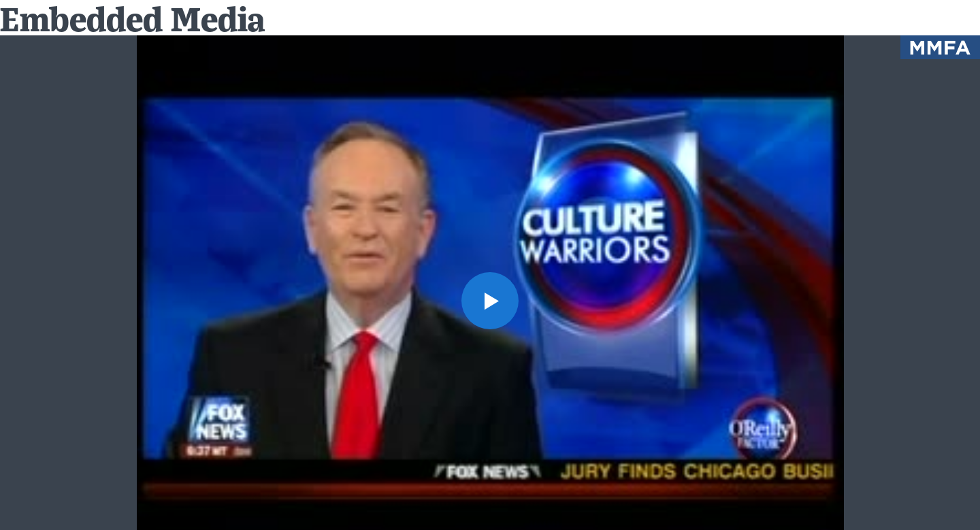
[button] (490, 301)
